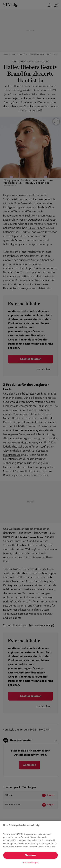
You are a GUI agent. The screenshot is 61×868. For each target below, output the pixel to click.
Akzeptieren (30, 855)
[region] (30, 844)
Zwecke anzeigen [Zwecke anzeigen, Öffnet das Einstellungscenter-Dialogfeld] (31, 863)
